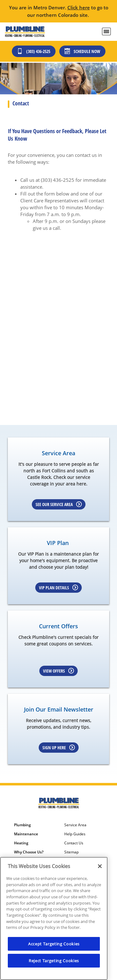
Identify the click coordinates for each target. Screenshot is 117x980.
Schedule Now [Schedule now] (82, 51)
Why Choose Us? (29, 852)
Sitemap (71, 852)
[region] (54, 918)
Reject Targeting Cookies (54, 961)
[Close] (100, 866)
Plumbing (22, 825)
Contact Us (74, 843)
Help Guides (75, 834)
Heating (21, 843)
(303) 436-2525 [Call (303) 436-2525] (34, 51)
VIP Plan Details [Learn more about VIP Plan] (58, 588)
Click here (79, 7)
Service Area (75, 825)
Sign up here (59, 748)
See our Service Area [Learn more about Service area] (59, 504)
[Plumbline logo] (25, 32)
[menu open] (106, 31)
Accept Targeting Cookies (54, 944)
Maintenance (26, 834)
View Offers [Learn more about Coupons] (58, 671)
